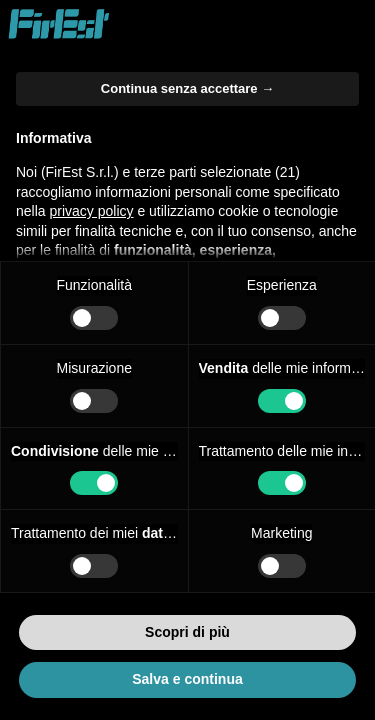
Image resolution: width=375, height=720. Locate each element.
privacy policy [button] (91, 211)
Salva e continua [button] (187, 679)
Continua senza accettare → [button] (187, 88)
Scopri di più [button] (187, 632)
